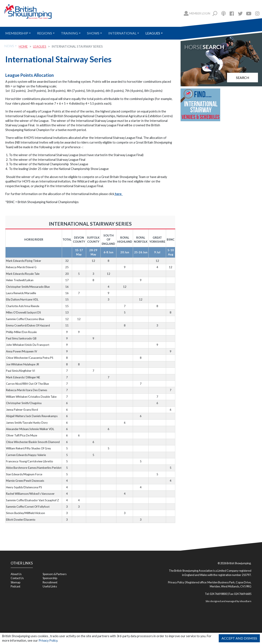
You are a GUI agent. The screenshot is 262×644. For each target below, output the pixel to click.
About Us (16, 574)
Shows (93, 33)
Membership (17, 33)
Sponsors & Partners (55, 574)
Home (23, 46)
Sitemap (15, 582)
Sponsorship (50, 578)
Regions (45, 33)
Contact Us (17, 578)
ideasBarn (245, 601)
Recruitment (50, 582)
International (122, 33)
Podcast (15, 586)
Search (243, 78)
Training (69, 33)
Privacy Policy (48, 640)
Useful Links (50, 586)
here (119, 194)
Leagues (153, 33)
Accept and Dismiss (239, 638)
